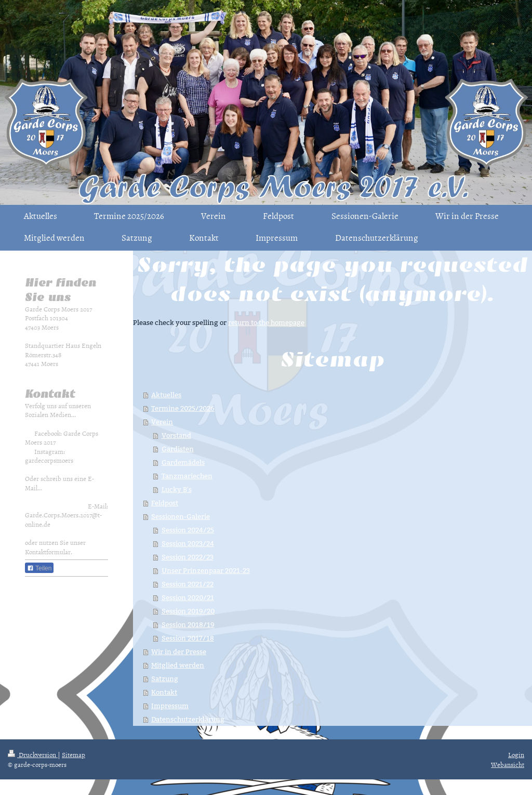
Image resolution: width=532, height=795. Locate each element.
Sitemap (74, 754)
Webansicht (508, 764)
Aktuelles (166, 395)
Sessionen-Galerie (181, 516)
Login (516, 754)
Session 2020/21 (188, 597)
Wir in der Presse (179, 651)
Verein (162, 422)
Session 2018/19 (188, 624)
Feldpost (165, 503)
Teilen (39, 568)
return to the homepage (266, 322)
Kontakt (164, 692)
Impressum (170, 706)
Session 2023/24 (188, 543)
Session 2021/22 (188, 584)
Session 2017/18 (188, 638)
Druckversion (33, 754)
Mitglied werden (178, 665)
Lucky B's (177, 489)
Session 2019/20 (188, 611)
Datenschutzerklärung (188, 719)
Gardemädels (183, 462)
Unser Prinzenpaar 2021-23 (206, 570)
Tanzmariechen (187, 476)
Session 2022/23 (188, 557)
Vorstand (176, 435)
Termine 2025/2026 (183, 408)
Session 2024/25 (188, 530)
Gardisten (178, 449)
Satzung (165, 679)
